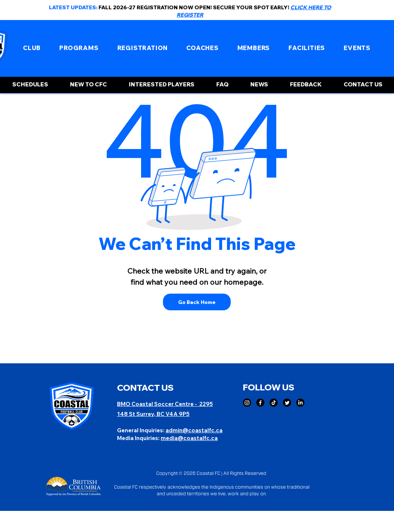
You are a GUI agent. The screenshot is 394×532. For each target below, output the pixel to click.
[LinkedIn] (300, 403)
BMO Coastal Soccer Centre (156, 404)
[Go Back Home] (197, 302)
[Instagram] (247, 403)
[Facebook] (260, 403)
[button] (32, 48)
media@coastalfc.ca (189, 438)
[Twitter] (287, 403)
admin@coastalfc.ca (194, 430)
